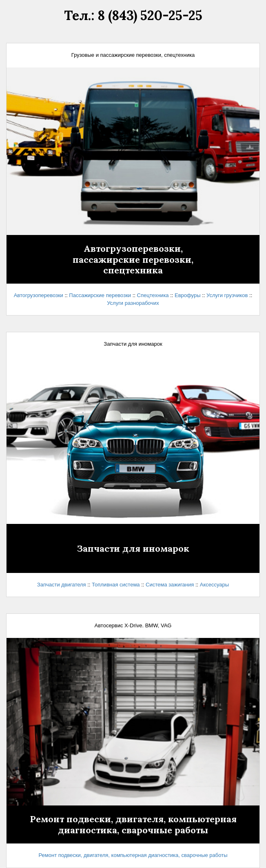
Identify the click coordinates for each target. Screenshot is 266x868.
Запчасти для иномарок (133, 548)
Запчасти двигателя (62, 585)
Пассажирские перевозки (100, 295)
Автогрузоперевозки (39, 295)
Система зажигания (170, 585)
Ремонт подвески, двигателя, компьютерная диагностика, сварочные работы (133, 824)
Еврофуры (188, 295)
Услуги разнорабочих (133, 303)
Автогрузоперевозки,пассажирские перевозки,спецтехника (133, 259)
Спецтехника (153, 295)
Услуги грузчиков (227, 295)
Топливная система (116, 585)
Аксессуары (214, 585)
